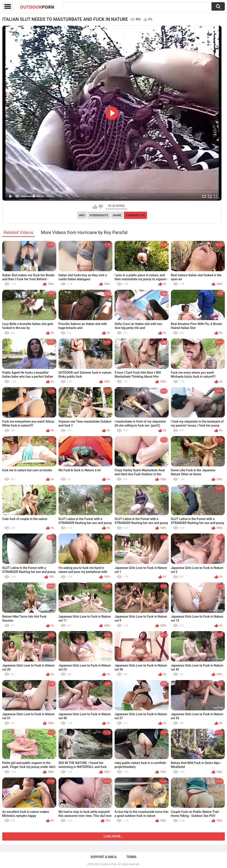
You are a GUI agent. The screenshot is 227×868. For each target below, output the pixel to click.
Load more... (114, 836)
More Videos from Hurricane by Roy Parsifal (84, 232)
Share (117, 215)
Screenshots (99, 215)
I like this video (95, 207)
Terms (131, 857)
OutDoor (37, 7)
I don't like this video (101, 207)
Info (82, 215)
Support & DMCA (103, 857)
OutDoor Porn (109, 864)
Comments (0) (136, 215)
